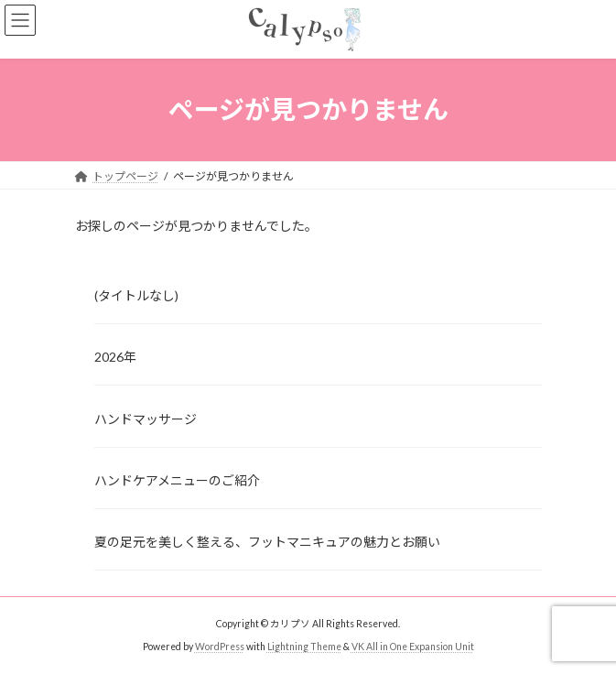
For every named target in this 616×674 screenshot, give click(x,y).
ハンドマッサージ (146, 418)
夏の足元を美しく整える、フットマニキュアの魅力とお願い (267, 542)
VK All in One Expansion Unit (413, 647)
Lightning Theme (304, 647)
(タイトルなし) (136, 295)
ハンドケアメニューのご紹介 (177, 480)
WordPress (220, 647)
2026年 (115, 357)
